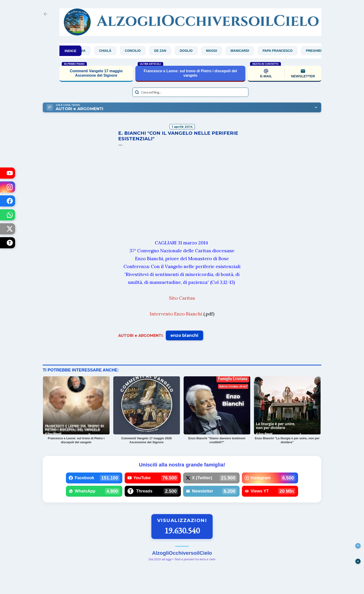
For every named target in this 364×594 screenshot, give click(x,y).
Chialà (110, 51)
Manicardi (244, 51)
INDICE (70, 51)
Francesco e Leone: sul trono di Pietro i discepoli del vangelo (190, 73)
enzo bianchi (184, 335)
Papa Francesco (282, 51)
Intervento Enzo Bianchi (176, 314)
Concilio (137, 51)
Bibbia (84, 51)
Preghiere (320, 51)
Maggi (216, 51)
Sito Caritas (182, 298)
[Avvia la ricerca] (137, 92)
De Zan (165, 51)
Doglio (191, 51)
